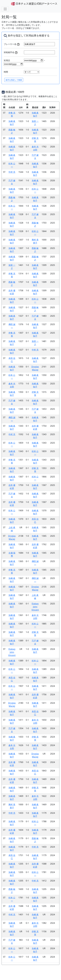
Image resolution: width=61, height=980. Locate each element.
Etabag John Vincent (35, 607)
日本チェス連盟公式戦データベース (34, 4)
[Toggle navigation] (5, 9)
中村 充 (12, 172)
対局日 (7, 60)
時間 (6, 72)
